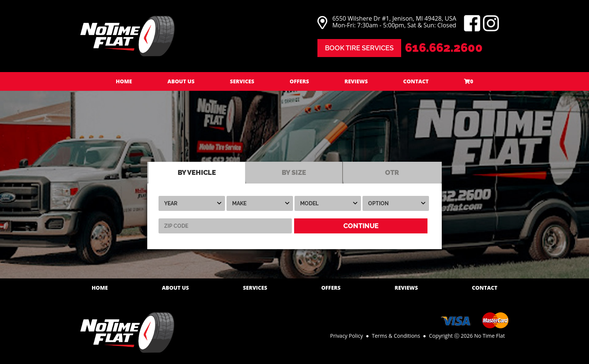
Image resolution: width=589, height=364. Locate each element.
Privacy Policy (347, 336)
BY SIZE (294, 172)
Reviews (356, 81)
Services (242, 81)
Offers (299, 81)
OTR (392, 172)
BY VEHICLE (197, 172)
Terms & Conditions (396, 336)
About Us (181, 81)
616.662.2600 (444, 47)
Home (124, 81)
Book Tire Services (359, 48)
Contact (416, 81)
